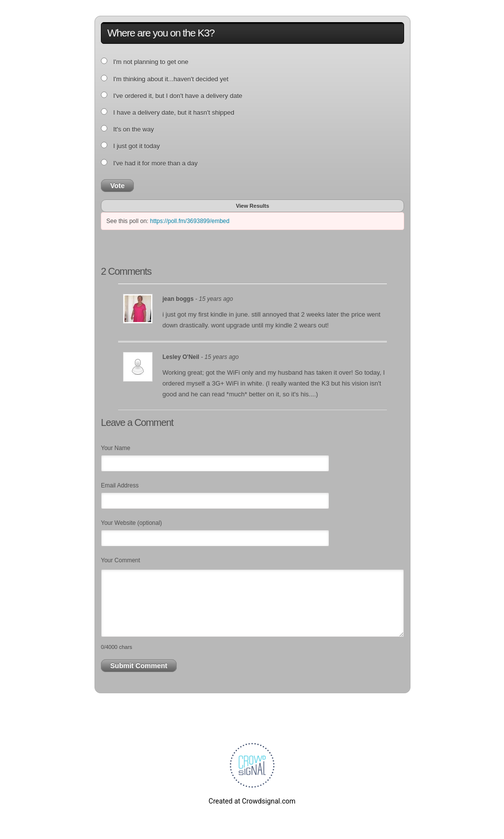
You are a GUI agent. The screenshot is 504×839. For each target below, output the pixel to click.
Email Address (120, 485)
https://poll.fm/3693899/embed (190, 221)
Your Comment (121, 560)
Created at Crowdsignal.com (252, 801)
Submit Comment (139, 666)
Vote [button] (117, 186)
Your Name (116, 448)
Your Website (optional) (131, 523)
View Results (252, 206)
